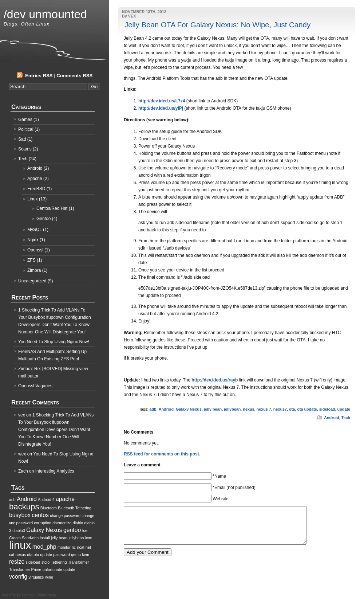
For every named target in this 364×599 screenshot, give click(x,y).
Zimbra (34, 270)
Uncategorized (32, 281)
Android (166, 409)
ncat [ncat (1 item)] (81, 547)
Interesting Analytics (55, 471)
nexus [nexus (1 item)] (21, 555)
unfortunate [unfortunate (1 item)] (52, 569)
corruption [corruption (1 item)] (43, 523)
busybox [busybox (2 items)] (20, 515)
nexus (248, 409)
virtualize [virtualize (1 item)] (36, 577)
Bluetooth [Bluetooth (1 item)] (49, 508)
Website (220, 499)
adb (153, 409)
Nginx (33, 240)
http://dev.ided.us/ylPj (161, 108)
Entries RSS (39, 76)
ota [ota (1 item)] (30, 555)
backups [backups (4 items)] (24, 507)
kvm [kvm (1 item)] (89, 538)
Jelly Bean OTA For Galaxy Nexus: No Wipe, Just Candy (217, 25)
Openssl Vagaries (35, 386)
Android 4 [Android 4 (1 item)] (46, 500)
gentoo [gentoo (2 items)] (72, 530)
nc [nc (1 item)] (74, 547)
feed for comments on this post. (162, 454)
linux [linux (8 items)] (20, 545)
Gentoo (43, 219)
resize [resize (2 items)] (17, 562)
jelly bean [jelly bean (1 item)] (59, 538)
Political (26, 129)
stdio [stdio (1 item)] (46, 562)
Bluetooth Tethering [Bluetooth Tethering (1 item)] (75, 508)
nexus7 (280, 409)
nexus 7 (264, 409)
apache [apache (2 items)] (65, 499)
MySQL (35, 230)
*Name (219, 476)
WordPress (47, 595)
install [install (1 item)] (45, 538)
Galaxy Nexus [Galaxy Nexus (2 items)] (44, 530)
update (344, 409)
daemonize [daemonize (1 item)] (62, 523)
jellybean (232, 409)
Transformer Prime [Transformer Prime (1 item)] (25, 569)
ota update (307, 409)
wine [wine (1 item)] (49, 577)
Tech (346, 418)
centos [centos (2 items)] (40, 515)
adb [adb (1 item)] (12, 500)
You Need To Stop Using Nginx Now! (54, 342)
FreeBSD (36, 189)
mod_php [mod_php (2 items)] (44, 547)
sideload (327, 409)
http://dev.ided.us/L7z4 (162, 101)
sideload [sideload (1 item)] (33, 562)
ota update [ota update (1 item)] (43, 555)
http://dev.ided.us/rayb (215, 380)
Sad (22, 139)
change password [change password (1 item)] (65, 516)
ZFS (31, 260)
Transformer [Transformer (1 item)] (79, 562)
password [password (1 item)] (62, 555)
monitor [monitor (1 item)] (64, 547)
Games (25, 120)
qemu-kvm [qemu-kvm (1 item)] (80, 555)
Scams (25, 149)
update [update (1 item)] (69, 569)
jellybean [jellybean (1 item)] (76, 538)
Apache (35, 179)
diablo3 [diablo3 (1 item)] (19, 531)
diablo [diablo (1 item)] (78, 523)
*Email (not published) (234, 488)
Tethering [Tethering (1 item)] (59, 562)
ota (292, 409)
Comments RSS (74, 76)
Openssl (35, 250)
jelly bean (213, 409)
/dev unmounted (45, 14)
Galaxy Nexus (189, 409)
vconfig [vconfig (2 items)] (18, 577)
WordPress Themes (18, 595)
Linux (33, 199)
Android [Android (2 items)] (27, 499)
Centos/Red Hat (52, 208)
